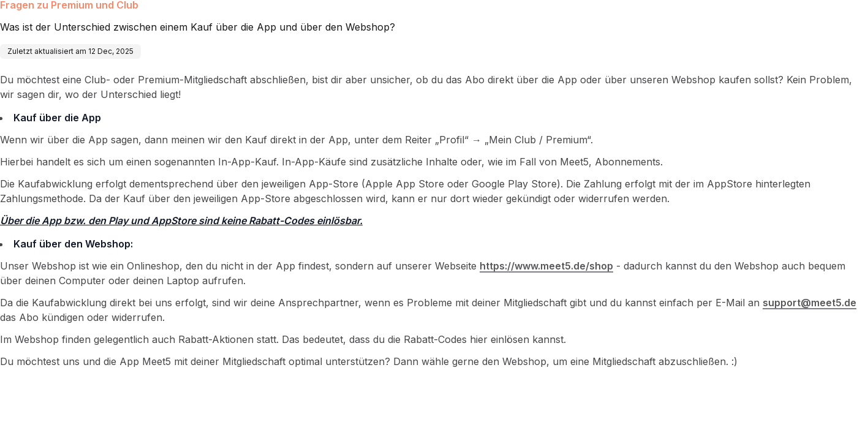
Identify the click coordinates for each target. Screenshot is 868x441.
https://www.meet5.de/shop (546, 266)
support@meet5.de (810, 303)
